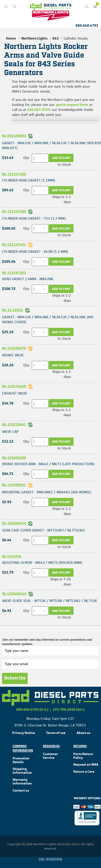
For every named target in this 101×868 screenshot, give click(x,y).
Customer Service (50, 756)
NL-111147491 (14, 245)
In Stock (64, 165)
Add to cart (61, 158)
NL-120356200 (14, 458)
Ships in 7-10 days (61, 582)
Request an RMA (86, 764)
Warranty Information (22, 781)
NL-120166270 (14, 348)
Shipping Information (22, 771)
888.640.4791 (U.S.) (32, 709)
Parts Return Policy (83, 756)
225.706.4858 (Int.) (68, 709)
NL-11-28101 (13, 310)
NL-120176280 (14, 386)
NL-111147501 (14, 273)
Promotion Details (21, 760)
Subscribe (15, 678)
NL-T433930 (12, 556)
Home (11, 38)
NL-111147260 (14, 174)
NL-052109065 (14, 136)
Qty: (26, 158)
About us (83, 733)
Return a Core (84, 772)
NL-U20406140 (14, 594)
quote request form (72, 105)
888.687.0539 (39, 110)
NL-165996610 (14, 523)
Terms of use (56, 733)
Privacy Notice (24, 733)
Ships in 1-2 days (62, 199)
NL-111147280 (14, 211)
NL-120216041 (14, 424)
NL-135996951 (14, 485)
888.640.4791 (87, 25)
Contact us (21, 790)
